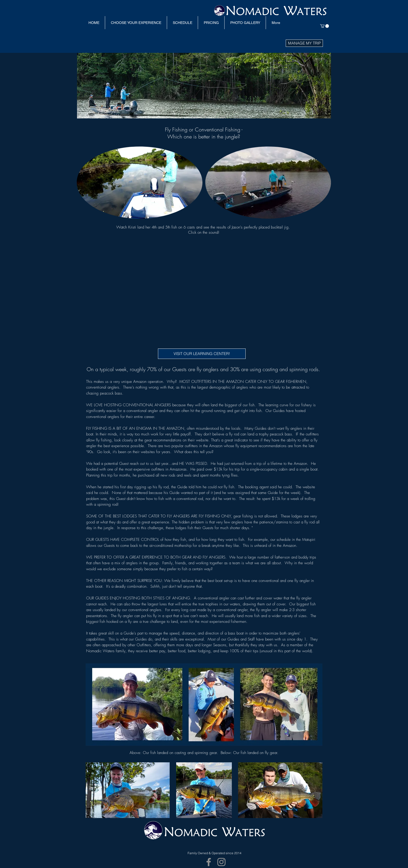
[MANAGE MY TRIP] (304, 43)
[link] (324, 26)
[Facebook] (209, 862)
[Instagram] (221, 862)
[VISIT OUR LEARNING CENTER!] (202, 354)
